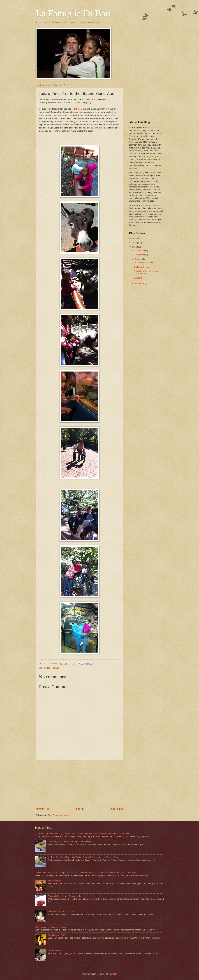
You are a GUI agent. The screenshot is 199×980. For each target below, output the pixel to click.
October (138, 259)
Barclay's (138, 278)
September (140, 283)
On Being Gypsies (142, 267)
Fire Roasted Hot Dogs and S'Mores (51, 927)
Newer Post (43, 809)
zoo (59, 668)
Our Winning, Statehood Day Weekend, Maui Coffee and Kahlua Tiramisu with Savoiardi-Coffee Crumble (83, 834)
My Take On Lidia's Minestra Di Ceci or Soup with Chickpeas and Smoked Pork (83, 857)
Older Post (116, 809)
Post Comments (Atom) (58, 815)
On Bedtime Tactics (56, 951)
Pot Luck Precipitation (144, 263)
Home (80, 809)
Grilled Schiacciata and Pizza (61, 912)
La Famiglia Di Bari (73, 13)
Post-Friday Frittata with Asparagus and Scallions (70, 842)
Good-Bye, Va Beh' (56, 935)
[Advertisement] (79, 784)
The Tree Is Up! (55, 881)
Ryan (54, 668)
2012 (135, 247)
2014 (135, 238)
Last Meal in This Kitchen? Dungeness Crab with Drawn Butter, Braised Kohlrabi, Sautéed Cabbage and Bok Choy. (86, 873)
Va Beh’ (133, 168)
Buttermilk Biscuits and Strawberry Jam (65, 896)
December (139, 251)
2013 (135, 243)
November (139, 255)
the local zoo (80, 109)
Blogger (113, 974)
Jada (48, 668)
